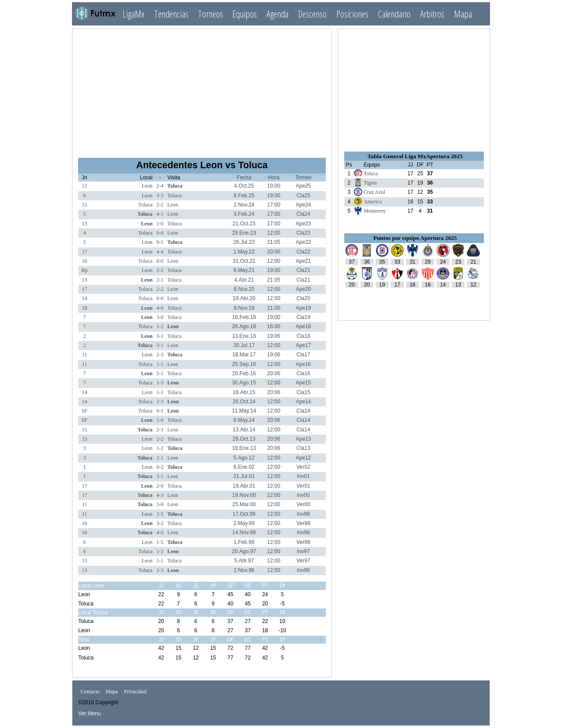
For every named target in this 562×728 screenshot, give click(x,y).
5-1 (160, 373)
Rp (84, 270)
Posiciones (352, 14)
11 (85, 355)
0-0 (160, 233)
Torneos (211, 14)
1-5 (160, 542)
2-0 (160, 486)
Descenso (312, 14)
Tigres (370, 183)
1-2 (160, 326)
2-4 (160, 186)
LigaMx (133, 14)
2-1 (160, 280)
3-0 (160, 317)
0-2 (160, 467)
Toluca (175, 186)
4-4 (160, 252)
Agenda (277, 14)
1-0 (160, 224)
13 (84, 224)
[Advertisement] (202, 89)
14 (84, 298)
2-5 (160, 514)
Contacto (90, 692)
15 (84, 205)
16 (84, 261)
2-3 (160, 355)
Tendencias (171, 14)
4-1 (160, 214)
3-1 (160, 336)
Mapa (463, 14)
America (373, 202)
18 (84, 308)
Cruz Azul (374, 192)
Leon (147, 186)
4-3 (160, 495)
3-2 (160, 523)
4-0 (160, 308)
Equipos (245, 14)
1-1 (160, 364)
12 (84, 186)
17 (84, 252)
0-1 (160, 242)
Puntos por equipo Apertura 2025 (415, 238)
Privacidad (135, 692)
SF (85, 411)
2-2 (160, 205)
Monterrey (375, 211)
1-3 (160, 383)
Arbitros (432, 14)
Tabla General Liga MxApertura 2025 (415, 156)
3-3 (160, 196)
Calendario (394, 14)
